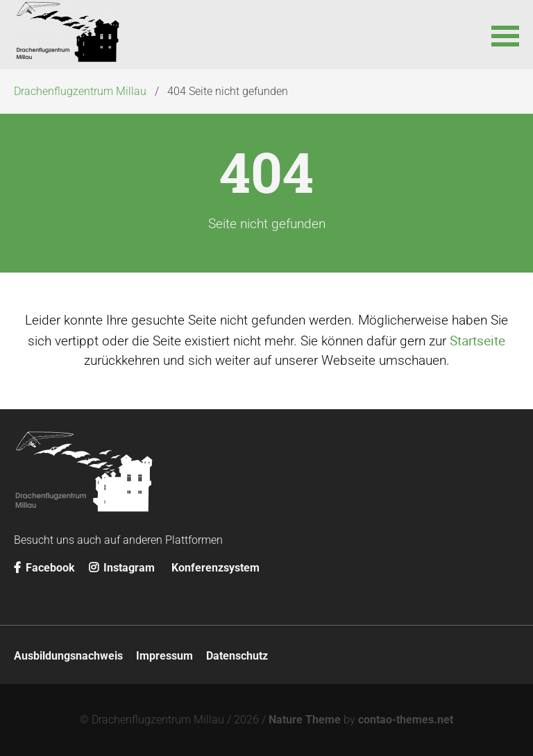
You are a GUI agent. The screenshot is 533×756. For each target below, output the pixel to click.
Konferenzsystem (215, 568)
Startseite (477, 341)
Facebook (44, 568)
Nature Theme (305, 720)
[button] (505, 35)
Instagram (122, 568)
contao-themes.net (406, 720)
